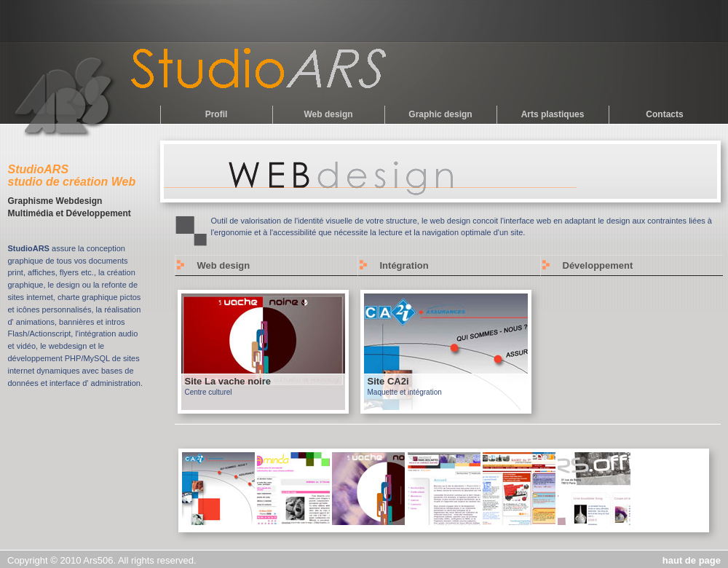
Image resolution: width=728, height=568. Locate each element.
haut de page (692, 560)
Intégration (404, 265)
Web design (328, 114)
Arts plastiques (553, 114)
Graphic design (440, 114)
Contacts (664, 114)
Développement (598, 265)
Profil (217, 114)
